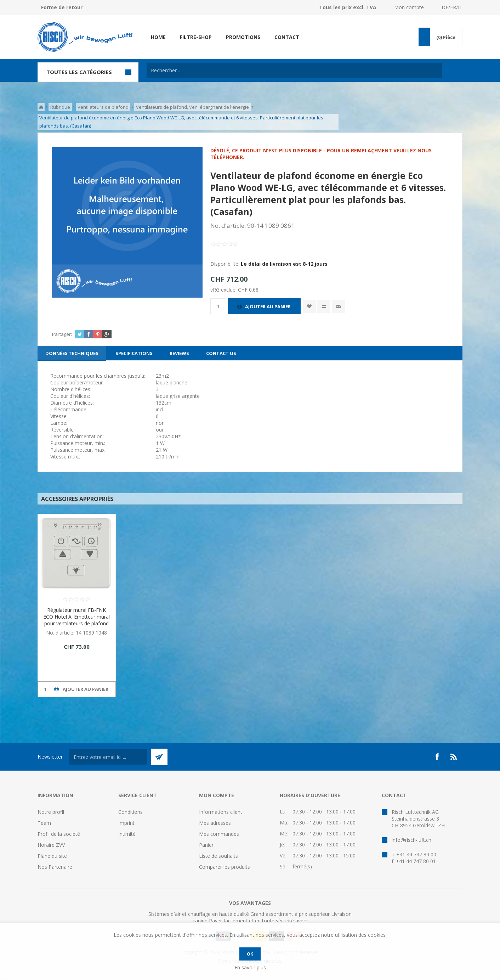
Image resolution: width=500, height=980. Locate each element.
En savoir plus (250, 967)
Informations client (221, 812)
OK (250, 954)
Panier (206, 845)
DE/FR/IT (452, 7)
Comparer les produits (225, 867)
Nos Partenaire (55, 867)
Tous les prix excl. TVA (348, 7)
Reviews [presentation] (179, 353)
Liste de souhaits (218, 856)
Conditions (130, 812)
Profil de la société (59, 834)
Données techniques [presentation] (72, 353)
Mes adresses (215, 823)
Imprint (126, 823)
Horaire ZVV (51, 845)
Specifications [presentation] (134, 353)
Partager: (62, 334)
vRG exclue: (224, 290)
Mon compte (409, 7)
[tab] (72, 353)
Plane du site (52, 856)
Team (44, 823)
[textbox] (294, 70)
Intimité (127, 834)
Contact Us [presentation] (221, 353)
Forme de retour (62, 7)
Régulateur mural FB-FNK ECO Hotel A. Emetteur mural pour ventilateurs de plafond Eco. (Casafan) (76, 620)
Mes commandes (219, 834)
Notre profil (51, 812)
